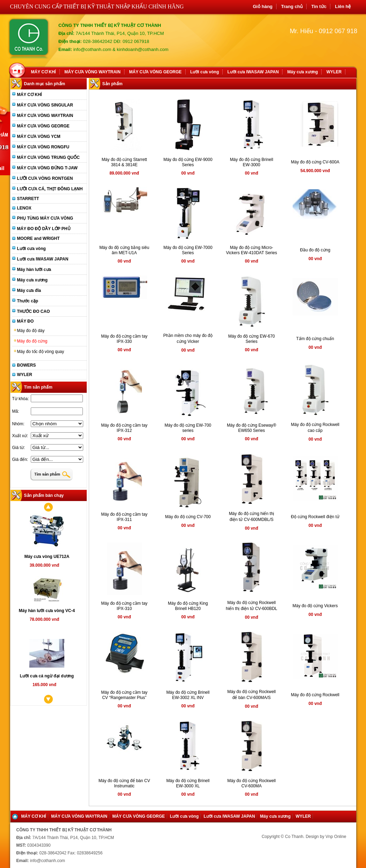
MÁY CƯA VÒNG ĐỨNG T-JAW (47, 168)
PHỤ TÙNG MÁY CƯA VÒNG (45, 218)
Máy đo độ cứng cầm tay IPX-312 (124, 428)
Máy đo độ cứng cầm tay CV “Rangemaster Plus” (124, 695)
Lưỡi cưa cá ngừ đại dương (47, 676)
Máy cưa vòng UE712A (47, 557)
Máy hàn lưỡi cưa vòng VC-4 (47, 611)
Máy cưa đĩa (29, 290)
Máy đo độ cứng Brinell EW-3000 (252, 162)
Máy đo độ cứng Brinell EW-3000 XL (188, 783)
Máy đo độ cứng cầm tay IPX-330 (124, 339)
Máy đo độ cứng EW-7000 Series (188, 250)
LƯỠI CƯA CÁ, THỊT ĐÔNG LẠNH (50, 189)
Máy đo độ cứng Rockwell (315, 695)
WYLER (334, 72)
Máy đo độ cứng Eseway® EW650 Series (252, 428)
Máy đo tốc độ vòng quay (41, 352)
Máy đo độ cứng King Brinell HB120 (188, 606)
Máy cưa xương (303, 72)
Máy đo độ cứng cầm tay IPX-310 (124, 606)
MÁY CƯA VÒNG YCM (39, 137)
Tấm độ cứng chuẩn (315, 339)
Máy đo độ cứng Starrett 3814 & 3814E (124, 162)
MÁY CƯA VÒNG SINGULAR (45, 105)
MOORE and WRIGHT (38, 238)
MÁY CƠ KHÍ (44, 72)
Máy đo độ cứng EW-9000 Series (188, 162)
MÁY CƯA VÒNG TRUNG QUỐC (48, 157)
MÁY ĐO (26, 321)
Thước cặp (28, 301)
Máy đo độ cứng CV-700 (188, 517)
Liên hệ (343, 6)
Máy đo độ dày (31, 331)
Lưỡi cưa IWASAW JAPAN (253, 72)
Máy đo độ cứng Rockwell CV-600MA (251, 783)
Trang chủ (292, 6)
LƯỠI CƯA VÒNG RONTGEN (45, 178)
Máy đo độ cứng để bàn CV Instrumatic (124, 783)
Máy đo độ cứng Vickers (315, 606)
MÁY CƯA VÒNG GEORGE (155, 72)
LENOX (24, 208)
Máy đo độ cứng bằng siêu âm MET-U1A (124, 250)
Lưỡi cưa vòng (204, 72)
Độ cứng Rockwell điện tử (315, 517)
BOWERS (27, 365)
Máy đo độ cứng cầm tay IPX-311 (124, 517)
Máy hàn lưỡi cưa (34, 270)
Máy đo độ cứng (32, 341)
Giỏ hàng (263, 6)
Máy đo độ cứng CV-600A (315, 162)
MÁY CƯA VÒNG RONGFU (43, 147)
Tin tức (319, 6)
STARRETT (28, 199)
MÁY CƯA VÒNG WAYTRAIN (92, 72)
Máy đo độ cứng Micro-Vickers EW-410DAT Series (252, 250)
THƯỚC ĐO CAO (34, 311)
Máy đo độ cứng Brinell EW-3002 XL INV (188, 695)
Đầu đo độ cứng (315, 250)
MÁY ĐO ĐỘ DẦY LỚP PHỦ (44, 229)
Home (19, 69)
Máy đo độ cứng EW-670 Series (252, 339)
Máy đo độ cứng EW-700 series (188, 428)
